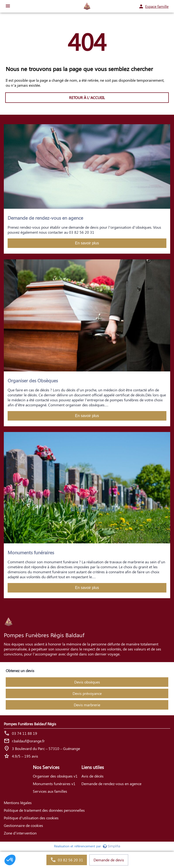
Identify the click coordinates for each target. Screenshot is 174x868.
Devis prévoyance (87, 693)
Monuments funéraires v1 (54, 784)
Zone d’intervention (20, 833)
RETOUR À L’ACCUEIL (87, 97)
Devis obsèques (87, 682)
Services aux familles (50, 791)
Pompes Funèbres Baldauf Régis (30, 724)
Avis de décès (92, 776)
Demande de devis (109, 860)
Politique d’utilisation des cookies (31, 818)
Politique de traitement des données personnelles (44, 810)
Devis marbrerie (87, 705)
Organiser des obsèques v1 (55, 776)
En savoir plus (87, 243)
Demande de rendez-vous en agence (111, 784)
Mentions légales (18, 803)
